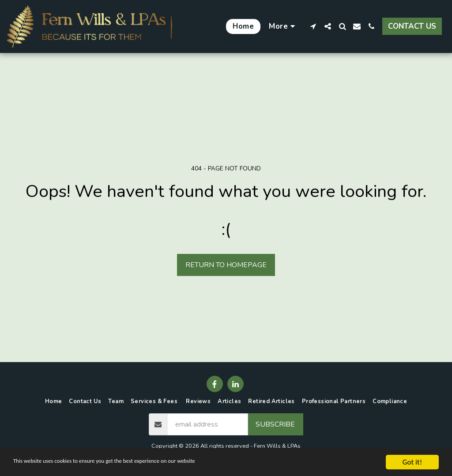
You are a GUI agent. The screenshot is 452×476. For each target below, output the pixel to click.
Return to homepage (226, 265)
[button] (313, 26)
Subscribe (275, 424)
